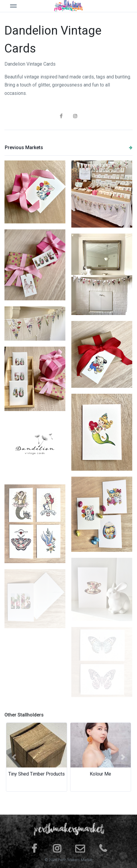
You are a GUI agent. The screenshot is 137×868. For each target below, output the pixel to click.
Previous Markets (69, 148)
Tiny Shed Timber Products (37, 774)
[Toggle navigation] (21, 6)
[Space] (69, 6)
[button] (14, 757)
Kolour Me (100, 774)
